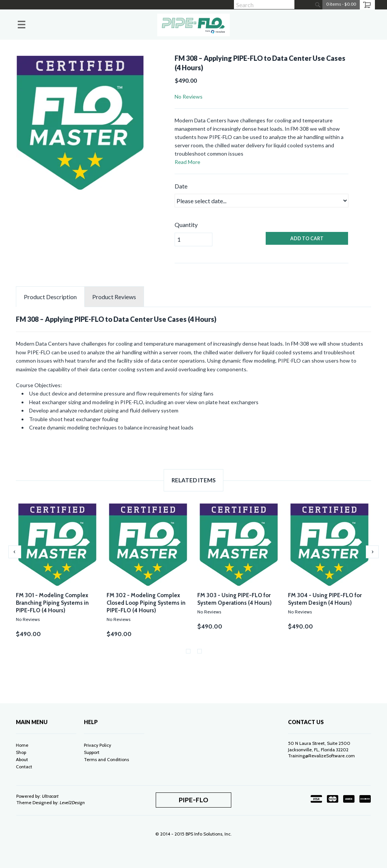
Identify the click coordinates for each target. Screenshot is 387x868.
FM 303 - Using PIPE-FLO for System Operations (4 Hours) (235, 599)
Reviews (114, 297)
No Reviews (189, 97)
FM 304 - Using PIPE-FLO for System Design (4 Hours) (325, 599)
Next (372, 552)
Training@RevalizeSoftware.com (321, 756)
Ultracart (50, 796)
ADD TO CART (307, 239)
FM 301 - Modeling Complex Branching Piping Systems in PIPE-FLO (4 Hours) (52, 603)
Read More (187, 162)
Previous (15, 552)
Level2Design (72, 802)
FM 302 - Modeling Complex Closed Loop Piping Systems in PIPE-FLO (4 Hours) (146, 603)
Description (50, 297)
